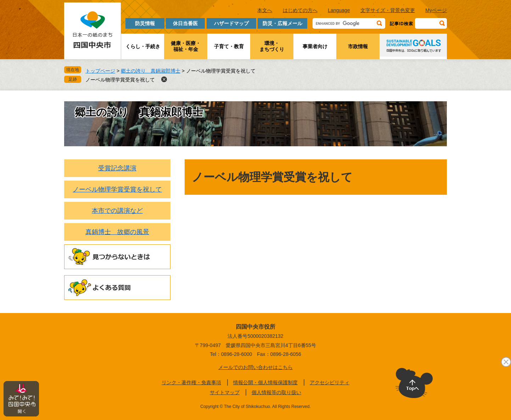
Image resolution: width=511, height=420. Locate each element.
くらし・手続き (143, 46)
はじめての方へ (300, 10)
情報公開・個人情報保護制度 (265, 382)
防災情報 (145, 23)
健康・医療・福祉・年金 (186, 46)
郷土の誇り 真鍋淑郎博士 (151, 71)
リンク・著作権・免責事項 (191, 382)
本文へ (265, 10)
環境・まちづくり (272, 46)
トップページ (100, 71)
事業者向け (315, 46)
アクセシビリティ (330, 382)
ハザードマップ (231, 23)
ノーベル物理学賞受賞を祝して (120, 80)
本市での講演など (117, 211)
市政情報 (358, 46)
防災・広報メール (282, 23)
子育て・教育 (229, 46)
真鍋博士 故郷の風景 (117, 232)
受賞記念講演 (117, 168)
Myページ (436, 10)
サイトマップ (225, 392)
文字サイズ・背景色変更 (388, 10)
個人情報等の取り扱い (276, 392)
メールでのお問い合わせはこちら (255, 367)
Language (339, 10)
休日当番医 (185, 23)
